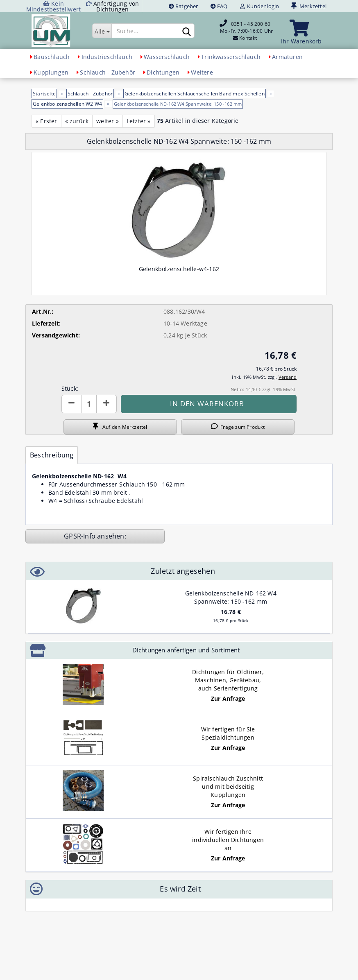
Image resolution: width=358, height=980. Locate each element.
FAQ (219, 6)
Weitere (202, 72)
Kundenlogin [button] (260, 6)
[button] (72, 404)
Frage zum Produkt (238, 427)
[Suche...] (102, 31)
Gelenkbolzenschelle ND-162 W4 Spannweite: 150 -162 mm (231, 597)
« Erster (46, 121)
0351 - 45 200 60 (251, 24)
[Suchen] (187, 31)
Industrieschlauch (107, 57)
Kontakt (248, 38)
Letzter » (139, 121)
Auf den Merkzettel (120, 427)
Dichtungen (163, 72)
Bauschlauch (52, 57)
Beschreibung (52, 455)
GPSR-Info (80, 536)
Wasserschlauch (167, 57)
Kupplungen (51, 72)
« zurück (77, 121)
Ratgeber (184, 6)
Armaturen (287, 57)
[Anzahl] (89, 404)
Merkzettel (309, 6)
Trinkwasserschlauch (231, 57)
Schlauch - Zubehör (108, 72)
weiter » (108, 121)
